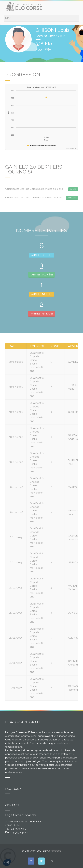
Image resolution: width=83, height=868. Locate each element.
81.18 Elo (72, 198)
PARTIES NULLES (41, 294)
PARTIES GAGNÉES (41, 275)
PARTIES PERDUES (41, 314)
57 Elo (73, 189)
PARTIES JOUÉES (41, 255)
